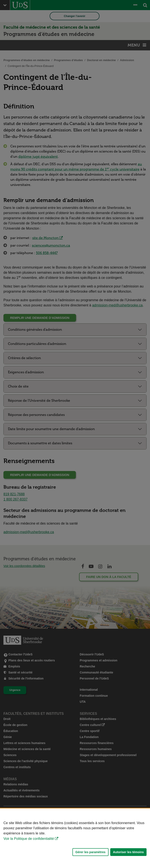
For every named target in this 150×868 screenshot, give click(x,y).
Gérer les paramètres (90, 852)
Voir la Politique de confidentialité (29, 839)
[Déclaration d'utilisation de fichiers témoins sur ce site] (75, 838)
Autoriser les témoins (128, 852)
